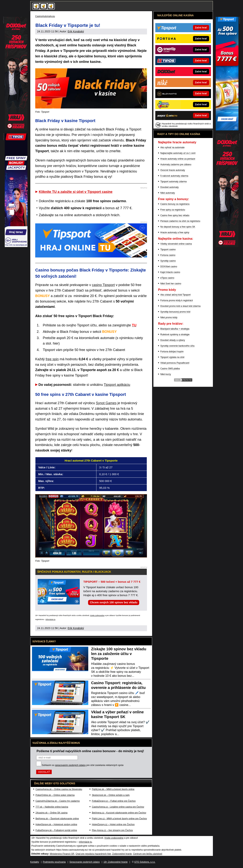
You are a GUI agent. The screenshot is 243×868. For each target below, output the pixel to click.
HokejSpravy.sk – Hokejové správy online (56, 824)
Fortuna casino (168, 255)
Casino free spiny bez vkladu (175, 215)
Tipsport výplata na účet (172, 357)
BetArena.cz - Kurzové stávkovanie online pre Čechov (119, 813)
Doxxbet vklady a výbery (173, 340)
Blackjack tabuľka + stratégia (175, 329)
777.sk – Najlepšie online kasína (52, 807)
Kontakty (35, 862)
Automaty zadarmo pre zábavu (176, 165)
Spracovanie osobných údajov (85, 862)
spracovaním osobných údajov (70, 765)
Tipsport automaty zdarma (174, 182)
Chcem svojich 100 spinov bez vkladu (114, 602)
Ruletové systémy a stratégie (175, 335)
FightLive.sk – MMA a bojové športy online (113, 789)
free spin (52, 359)
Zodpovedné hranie (122, 854)
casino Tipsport (103, 285)
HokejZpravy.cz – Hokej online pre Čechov (113, 824)
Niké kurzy (166, 374)
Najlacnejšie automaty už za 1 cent (178, 153)
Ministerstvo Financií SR (62, 854)
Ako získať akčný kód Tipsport (176, 295)
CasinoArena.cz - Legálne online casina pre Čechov (118, 807)
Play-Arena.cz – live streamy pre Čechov (112, 830)
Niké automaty (168, 193)
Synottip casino (168, 261)
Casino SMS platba (170, 369)
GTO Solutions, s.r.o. (145, 862)
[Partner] (227, 129)
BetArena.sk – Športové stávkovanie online (57, 819)
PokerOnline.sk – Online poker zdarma (55, 795)
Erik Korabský (76, 31)
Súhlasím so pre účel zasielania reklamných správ (83, 765)
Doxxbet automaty (170, 187)
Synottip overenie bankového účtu (178, 346)
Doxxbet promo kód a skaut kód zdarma (180, 306)
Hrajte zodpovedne (97, 615)
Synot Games (106, 403)
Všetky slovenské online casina (176, 244)
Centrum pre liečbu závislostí (148, 854)
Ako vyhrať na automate (173, 147)
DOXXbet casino (169, 267)
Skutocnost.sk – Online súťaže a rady (111, 795)
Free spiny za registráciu (173, 210)
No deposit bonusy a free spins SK (178, 227)
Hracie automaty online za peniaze (178, 159)
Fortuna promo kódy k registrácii (177, 300)
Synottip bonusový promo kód (175, 312)
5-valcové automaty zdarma (174, 176)
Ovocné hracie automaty (173, 170)
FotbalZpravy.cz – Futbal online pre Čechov (114, 801)
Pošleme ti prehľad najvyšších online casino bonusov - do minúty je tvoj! (90, 751)
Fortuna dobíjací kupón (172, 352)
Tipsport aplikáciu (117, 385)
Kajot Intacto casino (170, 272)
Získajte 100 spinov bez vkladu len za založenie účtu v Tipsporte (119, 654)
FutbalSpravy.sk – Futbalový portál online (56, 830)
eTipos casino (167, 278)
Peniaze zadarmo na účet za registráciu (180, 221)
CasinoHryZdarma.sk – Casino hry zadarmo (58, 801)
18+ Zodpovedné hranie (115, 862)
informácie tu (51, 619)
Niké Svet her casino (171, 284)
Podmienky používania (54, 862)
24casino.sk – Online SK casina (52, 813)
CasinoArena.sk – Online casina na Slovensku (59, 789)
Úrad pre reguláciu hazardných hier (93, 854)
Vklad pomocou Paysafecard (175, 363)
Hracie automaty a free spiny (175, 232)
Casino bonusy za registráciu (175, 204)
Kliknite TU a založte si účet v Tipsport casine (76, 192)
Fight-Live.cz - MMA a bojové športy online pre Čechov (119, 819)
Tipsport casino (168, 250)
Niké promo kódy (169, 317)
